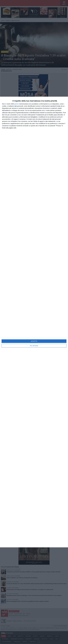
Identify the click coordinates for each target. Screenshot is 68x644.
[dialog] (34, 322)
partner (16, 104)
